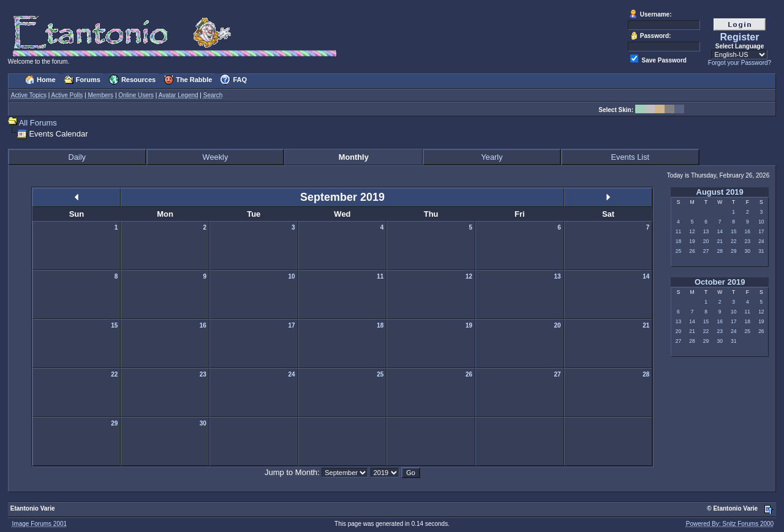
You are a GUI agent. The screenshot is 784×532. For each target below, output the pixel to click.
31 (761, 251)
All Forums (38, 123)
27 (706, 251)
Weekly (216, 157)
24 (761, 241)
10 (761, 222)
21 (719, 241)
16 (748, 231)
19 (692, 241)
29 (733, 251)
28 (719, 251)
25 (678, 251)
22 (733, 241)
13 (706, 231)
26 (692, 251)
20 (706, 241)
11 (678, 231)
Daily (77, 157)
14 (719, 231)
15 (733, 231)
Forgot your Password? (740, 63)
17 (761, 231)
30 (748, 251)
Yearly (492, 157)
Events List (631, 157)
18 (678, 241)
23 (748, 241)
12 (692, 231)
